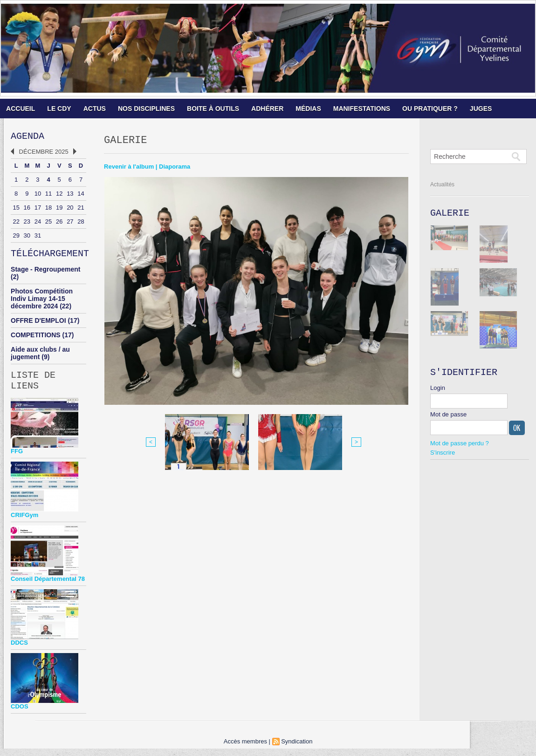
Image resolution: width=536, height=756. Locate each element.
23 (27, 223)
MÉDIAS (308, 109)
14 (81, 195)
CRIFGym (24, 522)
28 (81, 223)
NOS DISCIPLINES (146, 109)
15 (16, 209)
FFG (17, 459)
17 (38, 209)
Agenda (27, 137)
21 (81, 209)
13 (70, 195)
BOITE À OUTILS (213, 109)
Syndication (297, 749)
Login (438, 392)
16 (27, 209)
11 (48, 195)
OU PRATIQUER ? (430, 109)
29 (16, 237)
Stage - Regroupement (45, 273)
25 (48, 223)
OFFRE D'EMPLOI (38, 324)
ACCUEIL (21, 109)
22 (16, 223)
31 (38, 237)
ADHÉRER (267, 109)
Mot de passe (448, 418)
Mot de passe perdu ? (460, 447)
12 (59, 195)
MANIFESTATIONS (362, 109)
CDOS (20, 714)
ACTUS (95, 109)
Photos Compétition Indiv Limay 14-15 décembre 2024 (42, 302)
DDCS (19, 650)
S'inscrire (443, 456)
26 (59, 223)
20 (70, 209)
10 (38, 195)
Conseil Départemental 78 (48, 586)
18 (48, 209)
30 (27, 237)
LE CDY (59, 109)
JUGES (481, 109)
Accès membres (245, 749)
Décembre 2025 (44, 153)
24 (38, 223)
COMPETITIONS (36, 339)
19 (59, 209)
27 (70, 223)
